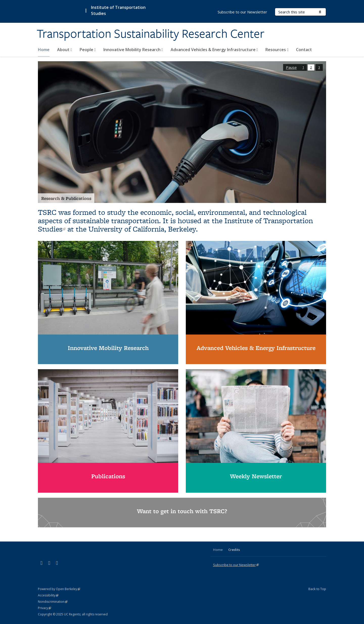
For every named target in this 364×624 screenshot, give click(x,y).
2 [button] (311, 67)
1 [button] (303, 67)
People (88, 50)
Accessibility (48, 595)
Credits (234, 550)
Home (44, 50)
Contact (304, 50)
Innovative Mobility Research (133, 50)
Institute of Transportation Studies (118, 10)
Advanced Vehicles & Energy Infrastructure (214, 50)
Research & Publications (66, 198)
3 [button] (319, 67)
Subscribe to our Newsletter (242, 12)
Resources (277, 50)
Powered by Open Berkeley (59, 589)
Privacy (44, 608)
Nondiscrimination (53, 602)
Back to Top (317, 589)
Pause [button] (291, 67)
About (65, 50)
